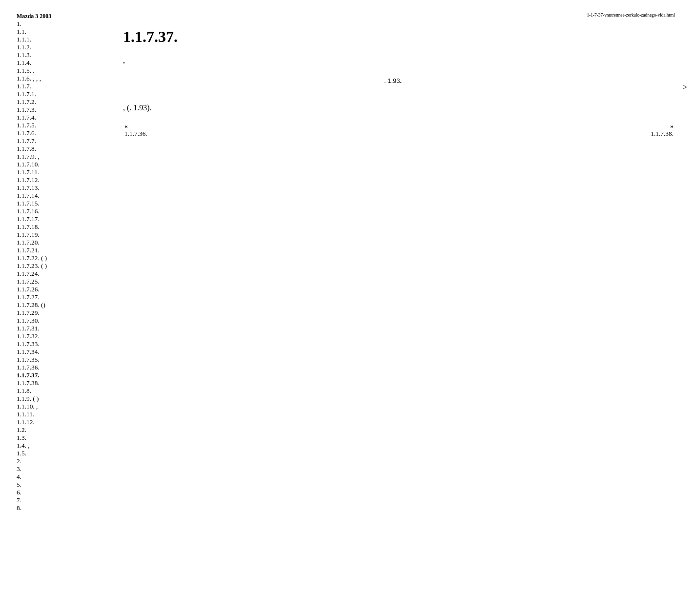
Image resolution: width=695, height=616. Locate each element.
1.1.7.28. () (31, 305)
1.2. (21, 430)
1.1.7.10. (28, 164)
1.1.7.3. (26, 110)
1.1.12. (26, 422)
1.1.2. (24, 47)
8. (19, 508)
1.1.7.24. (28, 274)
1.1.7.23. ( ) (32, 266)
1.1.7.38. (28, 383)
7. (19, 500)
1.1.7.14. (28, 195)
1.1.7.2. (26, 102)
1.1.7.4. (26, 117)
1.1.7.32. (28, 336)
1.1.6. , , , (29, 78)
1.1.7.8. (26, 149)
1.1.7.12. (28, 180)
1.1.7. (24, 86)
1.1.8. (24, 391)
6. (19, 492)
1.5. (21, 453)
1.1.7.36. (28, 367)
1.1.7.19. (28, 235)
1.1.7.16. (28, 211)
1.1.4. (24, 63)
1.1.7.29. (28, 313)
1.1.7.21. (28, 250)
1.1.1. (24, 39)
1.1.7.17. (28, 219)
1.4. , (23, 445)
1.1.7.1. (26, 94)
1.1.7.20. (28, 242)
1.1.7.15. (28, 203)
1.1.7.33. (28, 344)
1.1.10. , (27, 406)
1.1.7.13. (28, 188)
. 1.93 (392, 81)
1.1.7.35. (28, 359)
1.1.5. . (26, 71)
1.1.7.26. (28, 289)
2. (19, 461)
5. (19, 484)
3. (19, 469)
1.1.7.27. (28, 297)
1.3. (21, 438)
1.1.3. (24, 55)
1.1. (21, 31)
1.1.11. (25, 414)
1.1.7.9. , (28, 156)
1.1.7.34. (28, 352)
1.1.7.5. (26, 125)
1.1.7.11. (28, 172)
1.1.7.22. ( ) (32, 258)
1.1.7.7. (26, 141)
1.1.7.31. (28, 328)
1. (19, 24)
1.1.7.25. (28, 281)
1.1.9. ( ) (28, 399)
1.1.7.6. (26, 133)
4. (19, 477)
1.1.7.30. (28, 320)
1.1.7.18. (28, 227)
